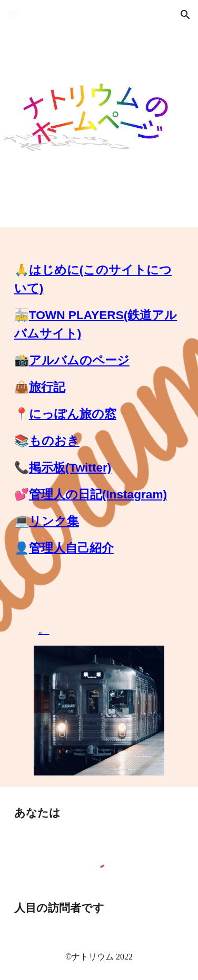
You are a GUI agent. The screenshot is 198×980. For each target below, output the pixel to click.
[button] (13, 14)
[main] (99, 405)
